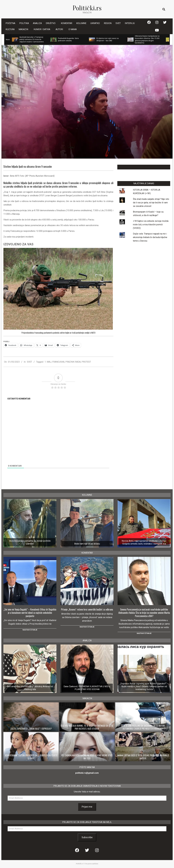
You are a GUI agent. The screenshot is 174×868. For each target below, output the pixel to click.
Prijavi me (87, 807)
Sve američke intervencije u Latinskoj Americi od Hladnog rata (30, 688)
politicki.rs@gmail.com (87, 773)
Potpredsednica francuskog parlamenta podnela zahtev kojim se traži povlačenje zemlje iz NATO (58, 333)
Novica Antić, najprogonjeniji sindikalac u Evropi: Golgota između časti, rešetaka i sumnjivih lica (144, 542)
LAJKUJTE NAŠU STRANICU (144, 167)
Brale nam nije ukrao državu (87, 544)
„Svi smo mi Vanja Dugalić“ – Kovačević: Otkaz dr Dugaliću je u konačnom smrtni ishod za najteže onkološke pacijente (30, 613)
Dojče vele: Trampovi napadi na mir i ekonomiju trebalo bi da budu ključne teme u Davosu (150, 237)
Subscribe (87, 837)
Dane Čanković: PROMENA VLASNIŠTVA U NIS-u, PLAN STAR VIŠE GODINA (87, 688)
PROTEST (86, 362)
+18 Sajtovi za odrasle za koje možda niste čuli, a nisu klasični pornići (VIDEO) (151, 225)
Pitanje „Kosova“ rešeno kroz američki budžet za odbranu (87, 609)
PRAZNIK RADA (73, 362)
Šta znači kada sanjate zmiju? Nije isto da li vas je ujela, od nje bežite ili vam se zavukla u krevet (151, 203)
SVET (29, 362)
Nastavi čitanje (30, 630)
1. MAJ (48, 362)
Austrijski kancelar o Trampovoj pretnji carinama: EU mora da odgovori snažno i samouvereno (32, 39)
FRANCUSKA (58, 362)
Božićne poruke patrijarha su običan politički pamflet (30, 542)
